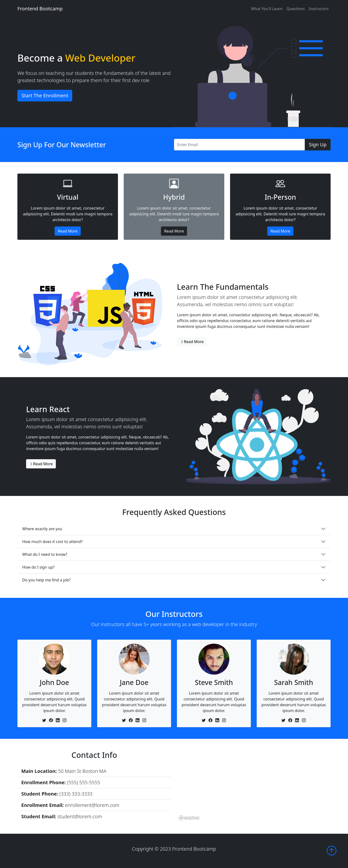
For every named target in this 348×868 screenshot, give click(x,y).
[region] (254, 786)
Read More (68, 231)
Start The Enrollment (45, 95)
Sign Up (318, 145)
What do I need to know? (45, 554)
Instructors (319, 9)
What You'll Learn (267, 9)
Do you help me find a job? (46, 580)
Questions (296, 9)
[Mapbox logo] (189, 818)
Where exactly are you (42, 529)
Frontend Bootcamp (40, 9)
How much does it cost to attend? (52, 542)
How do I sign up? (38, 567)
